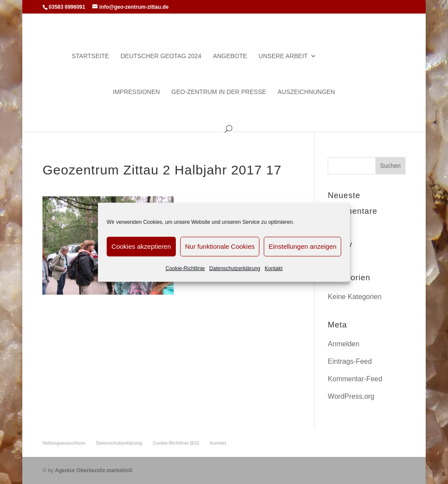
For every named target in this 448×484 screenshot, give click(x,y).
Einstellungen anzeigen (303, 246)
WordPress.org (351, 396)
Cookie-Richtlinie (185, 268)
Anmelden (343, 344)
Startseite (90, 56)
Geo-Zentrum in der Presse (219, 92)
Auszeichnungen (306, 92)
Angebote (230, 56)
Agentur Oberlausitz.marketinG (93, 470)
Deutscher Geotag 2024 (161, 56)
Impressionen (136, 92)
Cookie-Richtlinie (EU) (176, 443)
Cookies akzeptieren (141, 246)
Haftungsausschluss (64, 443)
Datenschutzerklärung (235, 268)
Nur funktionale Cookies (220, 246)
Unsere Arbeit (283, 56)
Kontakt (274, 268)
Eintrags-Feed (350, 361)
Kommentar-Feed (355, 379)
